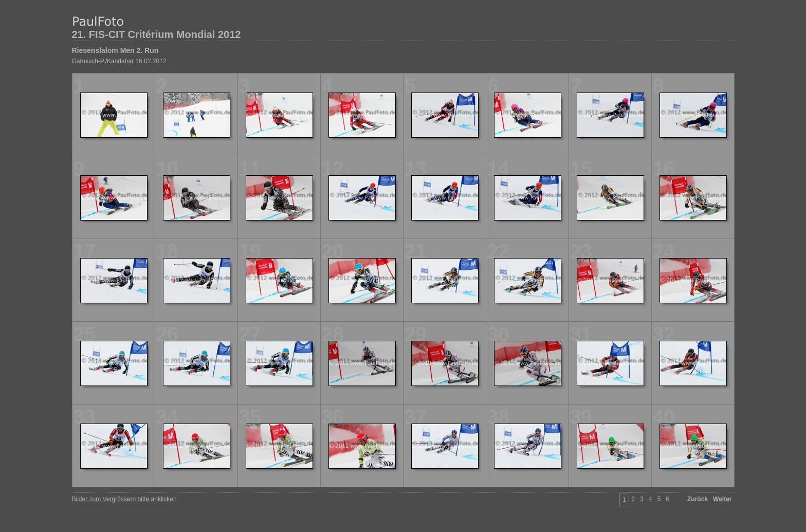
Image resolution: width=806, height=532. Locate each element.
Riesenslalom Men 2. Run (115, 50)
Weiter (722, 499)
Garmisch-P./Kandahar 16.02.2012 (119, 61)
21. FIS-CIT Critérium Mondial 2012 (157, 34)
